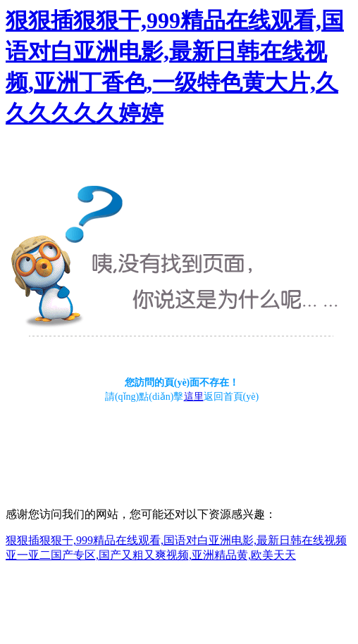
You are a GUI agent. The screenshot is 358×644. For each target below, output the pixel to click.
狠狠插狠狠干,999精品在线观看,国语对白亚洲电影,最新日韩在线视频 (176, 540)
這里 (194, 397)
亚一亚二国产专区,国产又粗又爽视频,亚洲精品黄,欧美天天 (151, 555)
